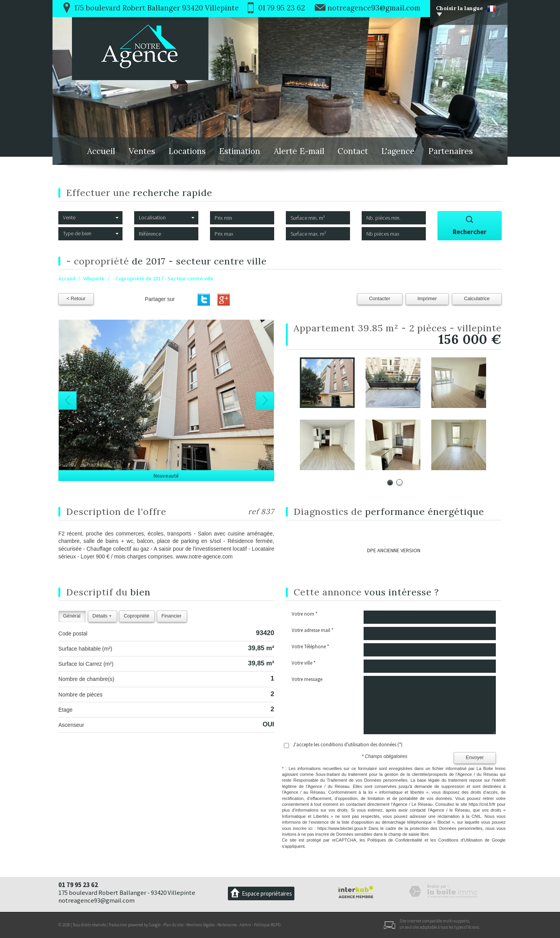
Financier (171, 616)
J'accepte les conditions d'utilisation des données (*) (348, 745)
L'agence (398, 151)
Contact (353, 151)
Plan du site (173, 925)
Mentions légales (200, 925)
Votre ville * (304, 663)
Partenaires (451, 151)
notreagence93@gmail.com (374, 8)
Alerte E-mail (299, 151)
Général (72, 616)
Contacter (380, 299)
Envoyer (475, 758)
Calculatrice (477, 299)
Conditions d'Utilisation (460, 840)
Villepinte (94, 278)
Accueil (101, 151)
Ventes (142, 151)
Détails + (102, 616)
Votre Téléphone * (310, 647)
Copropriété (136, 616)
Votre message (307, 679)
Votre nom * (304, 614)
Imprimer (427, 299)
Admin (245, 925)
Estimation (240, 151)
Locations (187, 151)
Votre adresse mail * (312, 630)
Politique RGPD (267, 925)
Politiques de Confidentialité (395, 840)
